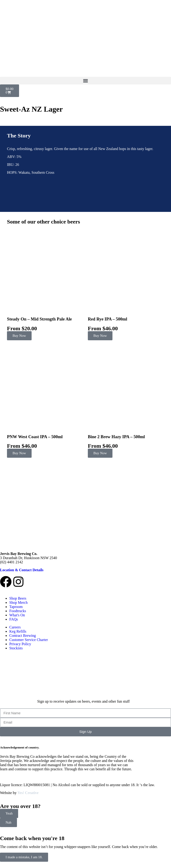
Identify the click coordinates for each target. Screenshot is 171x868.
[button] (85, 81)
